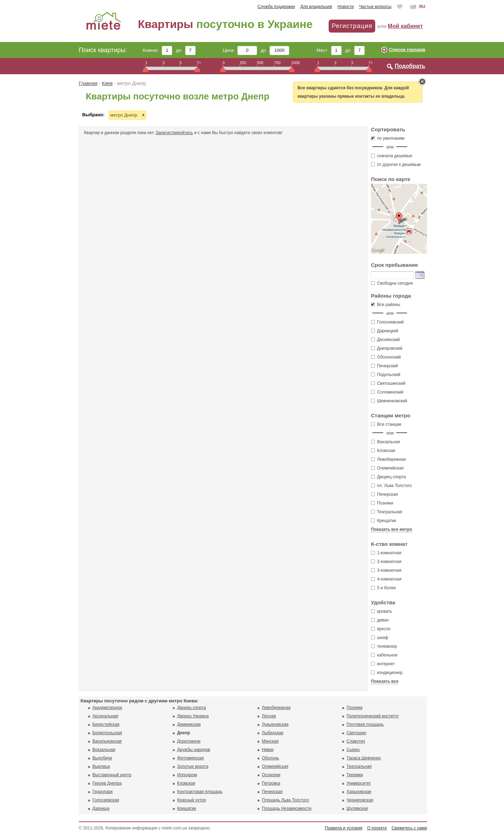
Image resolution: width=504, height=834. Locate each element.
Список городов (407, 50)
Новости (345, 7)
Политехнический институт (373, 716)
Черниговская (360, 800)
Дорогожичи (189, 741)
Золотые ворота (193, 766)
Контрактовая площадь (200, 792)
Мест (329, 50)
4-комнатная (386, 579)
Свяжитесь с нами (409, 828)
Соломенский (387, 392)
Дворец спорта (388, 477)
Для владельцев (316, 7)
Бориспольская (107, 733)
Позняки (382, 503)
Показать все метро (392, 529)
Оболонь (270, 758)
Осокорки (271, 775)
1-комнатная (386, 553)
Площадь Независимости (287, 808)
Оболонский (386, 357)
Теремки (355, 775)
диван (380, 620)
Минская (270, 741)
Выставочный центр (112, 775)
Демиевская (189, 724)
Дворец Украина (193, 716)
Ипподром (187, 775)
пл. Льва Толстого (391, 486)
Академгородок (107, 708)
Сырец (353, 750)
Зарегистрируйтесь (174, 133)
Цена (240, 50)
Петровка (271, 783)
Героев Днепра (107, 783)
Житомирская (190, 758)
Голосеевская (106, 800)
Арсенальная (105, 716)
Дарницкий (385, 331)
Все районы (386, 305)
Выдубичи (102, 758)
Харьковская (359, 792)
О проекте (377, 828)
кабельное (384, 655)
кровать (381, 611)
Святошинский (388, 383)
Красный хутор (191, 800)
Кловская (383, 451)
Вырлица (101, 766)
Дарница (101, 808)
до (186, 50)
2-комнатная (386, 562)
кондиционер (387, 673)
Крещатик (383, 521)
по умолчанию (388, 138)
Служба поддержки (276, 7)
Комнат (157, 50)
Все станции (386, 424)
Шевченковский (389, 401)
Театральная (387, 512)
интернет (383, 664)
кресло (381, 629)
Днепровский (387, 348)
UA (413, 7)
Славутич (356, 741)
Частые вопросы (375, 7)
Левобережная (388, 459)
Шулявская (357, 808)
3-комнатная (386, 570)
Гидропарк (103, 792)
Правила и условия (344, 828)
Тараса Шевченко (364, 758)
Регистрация (352, 26)
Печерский (384, 366)
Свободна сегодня (392, 283)
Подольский (386, 375)
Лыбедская (272, 733)
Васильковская (107, 741)
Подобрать (410, 66)
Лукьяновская (275, 724)
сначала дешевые (392, 156)
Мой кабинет (405, 26)
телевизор (384, 646)
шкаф (380, 638)
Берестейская (106, 724)
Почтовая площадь (365, 724)
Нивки (268, 750)
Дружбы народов (194, 750)
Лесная (269, 716)
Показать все (385, 681)
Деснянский (386, 340)
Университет (359, 783)
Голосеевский (387, 322)
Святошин (356, 733)
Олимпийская (387, 468)
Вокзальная (386, 442)
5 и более (383, 588)
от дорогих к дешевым (396, 165)
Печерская (384, 494)
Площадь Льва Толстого (285, 800)
